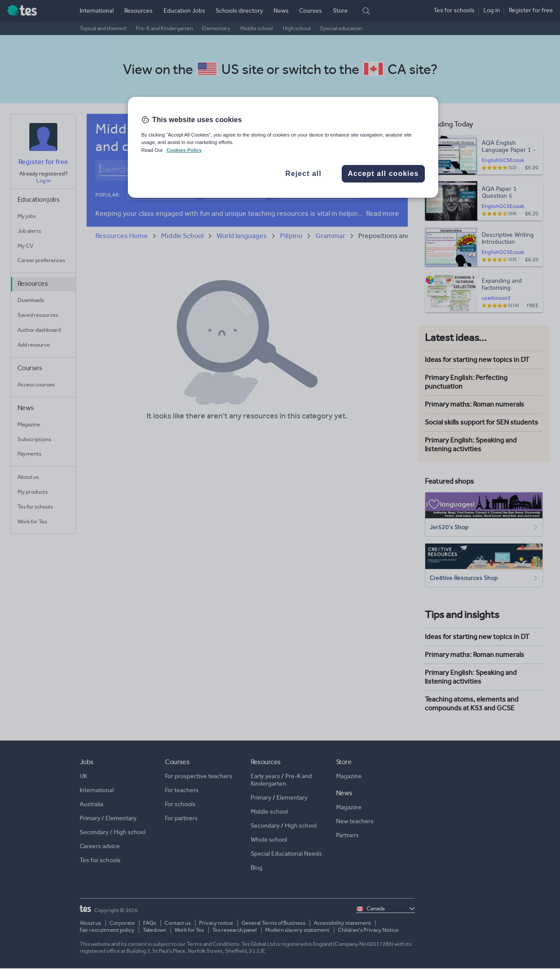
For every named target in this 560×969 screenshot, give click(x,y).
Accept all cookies (383, 174)
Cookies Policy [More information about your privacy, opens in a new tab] (184, 150)
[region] (283, 147)
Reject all (303, 174)
